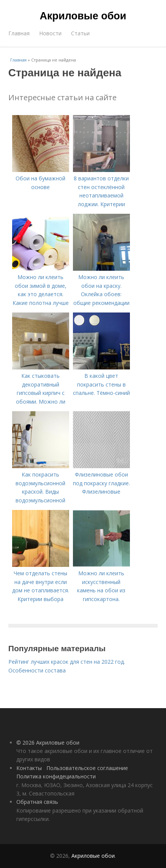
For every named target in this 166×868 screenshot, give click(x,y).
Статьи (80, 33)
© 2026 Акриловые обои (48, 743)
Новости (50, 33)
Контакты (29, 768)
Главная (19, 33)
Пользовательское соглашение (87, 768)
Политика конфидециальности (56, 776)
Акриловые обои (83, 16)
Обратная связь (37, 802)
